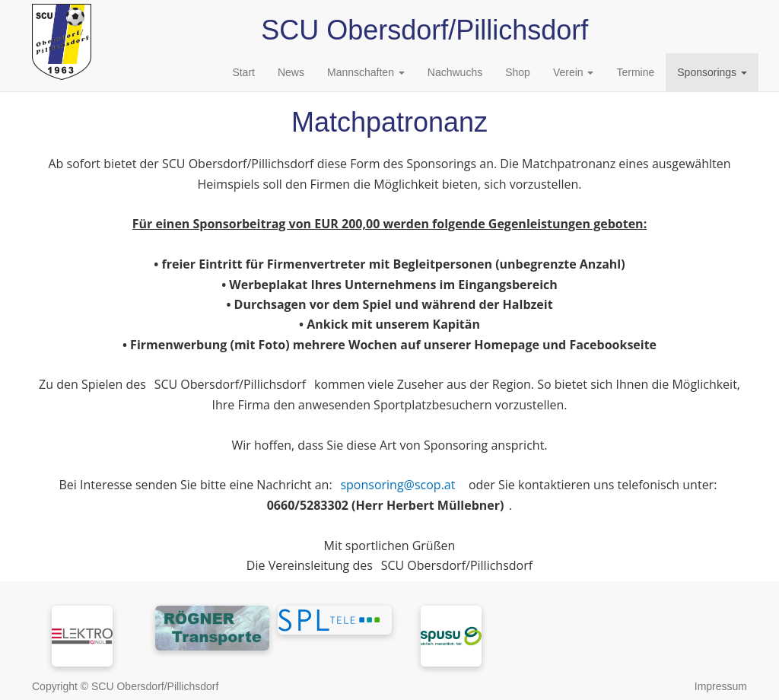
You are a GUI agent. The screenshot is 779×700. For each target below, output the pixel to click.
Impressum (721, 686)
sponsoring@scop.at (397, 485)
